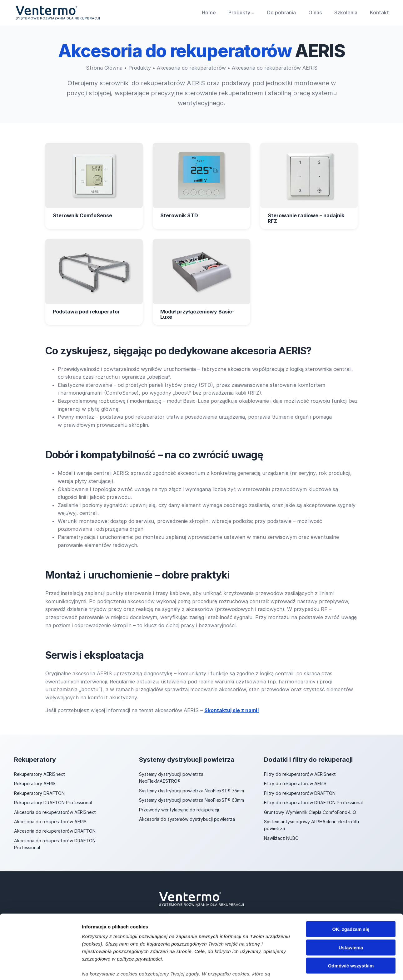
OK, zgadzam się (351, 884)
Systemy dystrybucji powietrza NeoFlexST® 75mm (192, 791)
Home (209, 12)
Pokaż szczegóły (333, 968)
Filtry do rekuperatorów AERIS (295, 783)
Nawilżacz (275, 838)
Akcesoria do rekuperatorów (191, 68)
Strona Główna (104, 68)
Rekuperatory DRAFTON (39, 793)
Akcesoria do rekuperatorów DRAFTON (55, 831)
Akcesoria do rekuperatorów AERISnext (55, 812)
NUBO (292, 838)
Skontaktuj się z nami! (232, 710)
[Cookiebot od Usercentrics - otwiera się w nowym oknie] (40, 968)
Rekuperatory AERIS (35, 783)
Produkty (140, 68)
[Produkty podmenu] (253, 13)
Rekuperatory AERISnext (40, 774)
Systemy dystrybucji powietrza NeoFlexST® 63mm (192, 800)
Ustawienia (351, 902)
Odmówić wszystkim (351, 920)
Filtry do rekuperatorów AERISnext (300, 774)
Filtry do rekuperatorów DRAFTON (300, 793)
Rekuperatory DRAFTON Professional (53, 803)
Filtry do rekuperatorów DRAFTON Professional (313, 803)
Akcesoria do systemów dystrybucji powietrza (187, 819)
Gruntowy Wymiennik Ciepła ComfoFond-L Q (310, 812)
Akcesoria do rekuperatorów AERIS (50, 822)
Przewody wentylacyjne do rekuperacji (179, 810)
